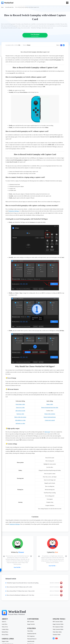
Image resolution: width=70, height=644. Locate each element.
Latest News (5, 622)
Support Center (5, 639)
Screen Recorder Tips (10, 8)
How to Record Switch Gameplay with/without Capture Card (27, 7)
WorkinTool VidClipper (14, 213)
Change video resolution (50, 415)
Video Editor (30, 629)
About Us (4, 620)
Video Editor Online (57, 630)
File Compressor (31, 634)
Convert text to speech (50, 422)
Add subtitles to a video (20, 422)
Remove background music (50, 419)
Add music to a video (20, 425)
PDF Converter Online (58, 620)
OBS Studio (47, 433)
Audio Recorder (31, 639)
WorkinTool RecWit (32, 632)
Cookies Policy (5, 627)
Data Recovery (31, 642)
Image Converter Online (58, 622)
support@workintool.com (8, 642)
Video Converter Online (58, 627)
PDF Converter (31, 620)
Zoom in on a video (20, 409)
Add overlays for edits (20, 412)
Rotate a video (50, 406)
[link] (3, 8)
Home (3, 8)
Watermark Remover (32, 637)
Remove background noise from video (50, 409)
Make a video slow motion (20, 419)
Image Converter (31, 622)
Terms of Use (5, 625)
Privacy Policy (5, 633)
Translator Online (56, 633)
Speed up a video (20, 415)
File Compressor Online (58, 625)
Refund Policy (5, 630)
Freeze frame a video (20, 406)
